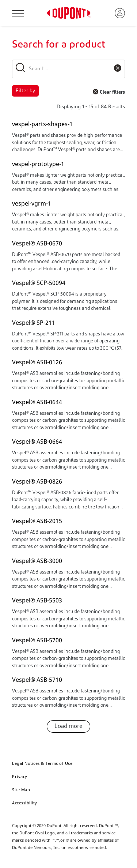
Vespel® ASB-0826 (37, 481)
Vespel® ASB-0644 (37, 402)
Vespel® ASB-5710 (37, 680)
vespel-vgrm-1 (32, 203)
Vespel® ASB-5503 (37, 600)
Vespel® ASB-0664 (37, 441)
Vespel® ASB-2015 (37, 521)
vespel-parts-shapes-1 (42, 124)
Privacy (20, 776)
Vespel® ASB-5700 (37, 640)
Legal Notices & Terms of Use (42, 763)
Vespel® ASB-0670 (37, 243)
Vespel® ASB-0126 (37, 362)
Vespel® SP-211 (34, 323)
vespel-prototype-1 (38, 164)
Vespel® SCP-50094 (39, 283)
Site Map (21, 790)
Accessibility (25, 803)
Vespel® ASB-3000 (37, 561)
